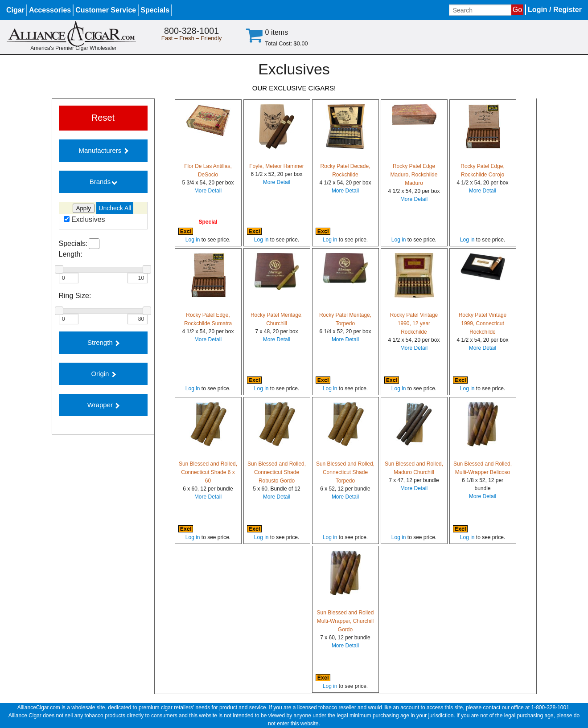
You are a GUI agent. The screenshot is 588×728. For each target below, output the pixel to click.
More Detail (208, 191)
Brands (104, 182)
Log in (193, 240)
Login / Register (555, 10)
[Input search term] (480, 10)
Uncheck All (115, 208)
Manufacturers (103, 150)
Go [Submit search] (517, 10)
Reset (103, 118)
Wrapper (103, 405)
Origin (103, 374)
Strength (103, 342)
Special (208, 222)
